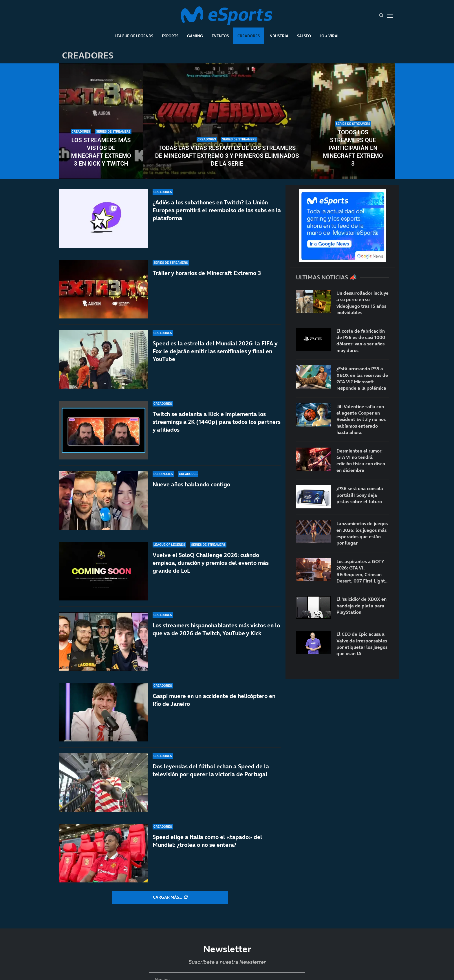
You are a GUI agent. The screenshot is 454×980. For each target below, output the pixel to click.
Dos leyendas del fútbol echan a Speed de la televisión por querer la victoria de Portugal (211, 770)
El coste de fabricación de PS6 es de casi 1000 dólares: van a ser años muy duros (361, 341)
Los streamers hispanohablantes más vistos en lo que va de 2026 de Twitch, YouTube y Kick (216, 629)
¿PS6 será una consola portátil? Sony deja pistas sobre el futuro (360, 495)
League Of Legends (134, 36)
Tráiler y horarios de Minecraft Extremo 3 (207, 273)
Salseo (304, 36)
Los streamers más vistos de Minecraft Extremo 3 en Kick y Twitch (101, 152)
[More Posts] (170, 897)
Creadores (249, 36)
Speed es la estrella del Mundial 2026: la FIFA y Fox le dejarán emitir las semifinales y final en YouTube (215, 353)
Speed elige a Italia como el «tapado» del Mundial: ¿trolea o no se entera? (207, 841)
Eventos (220, 36)
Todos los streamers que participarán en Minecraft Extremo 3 (353, 148)
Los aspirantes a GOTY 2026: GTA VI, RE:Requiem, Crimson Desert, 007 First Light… (363, 571)
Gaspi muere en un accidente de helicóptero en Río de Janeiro (214, 700)
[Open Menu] (390, 16)
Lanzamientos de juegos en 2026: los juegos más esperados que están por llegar (362, 533)
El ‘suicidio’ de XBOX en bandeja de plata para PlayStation (361, 606)
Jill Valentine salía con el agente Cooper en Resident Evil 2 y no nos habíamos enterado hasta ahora (361, 420)
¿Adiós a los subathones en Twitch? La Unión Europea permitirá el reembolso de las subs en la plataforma (217, 210)
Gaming (195, 36)
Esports (170, 36)
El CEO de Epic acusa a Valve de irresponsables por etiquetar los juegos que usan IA (362, 644)
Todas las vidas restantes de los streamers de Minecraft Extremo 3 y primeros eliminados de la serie (227, 156)
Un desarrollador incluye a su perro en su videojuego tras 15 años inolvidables (363, 303)
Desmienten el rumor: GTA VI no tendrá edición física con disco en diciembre (361, 460)
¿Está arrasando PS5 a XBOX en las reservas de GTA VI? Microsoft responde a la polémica (362, 378)
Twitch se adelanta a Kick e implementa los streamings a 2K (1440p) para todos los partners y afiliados (217, 431)
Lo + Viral (329, 36)
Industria (278, 36)
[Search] (381, 16)
